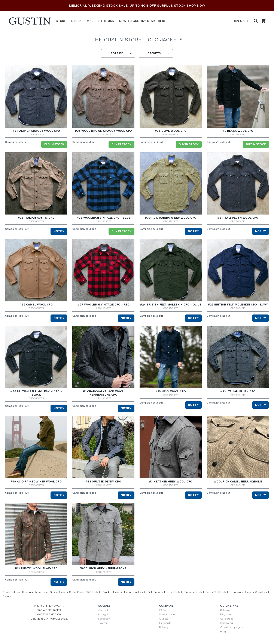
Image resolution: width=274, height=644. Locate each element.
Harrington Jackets (135, 592)
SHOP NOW (196, 5)
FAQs (162, 610)
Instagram (105, 614)
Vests (210, 592)
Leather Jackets (174, 592)
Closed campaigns (231, 627)
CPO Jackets (36, 134)
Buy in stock (54, 144)
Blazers (7, 596)
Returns (225, 610)
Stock (76, 21)
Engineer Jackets (195, 592)
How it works (167, 614)
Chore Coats (77, 592)
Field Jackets (155, 592)
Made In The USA (100, 21)
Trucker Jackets (112, 592)
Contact (103, 610)
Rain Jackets (263, 592)
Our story (165, 619)
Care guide (227, 619)
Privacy (164, 627)
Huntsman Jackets (242, 592)
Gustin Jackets (59, 592)
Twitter (103, 623)
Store (61, 21)
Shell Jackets (222, 592)
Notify (59, 231)
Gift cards (165, 623)
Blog (223, 631)
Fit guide (225, 614)
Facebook (104, 619)
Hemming (226, 623)
